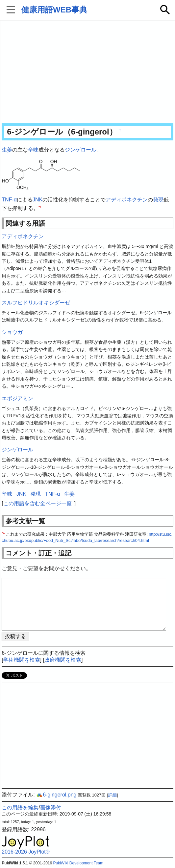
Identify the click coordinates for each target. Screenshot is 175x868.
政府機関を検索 (63, 660)
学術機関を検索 (22, 660)
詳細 (113, 795)
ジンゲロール (81, 150)
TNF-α (9, 200)
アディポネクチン (127, 200)
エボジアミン (17, 398)
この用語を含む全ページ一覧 (37, 503)
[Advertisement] (87, 72)
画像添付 (51, 807)
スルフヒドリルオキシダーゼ (36, 303)
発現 (158, 200)
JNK (37, 200)
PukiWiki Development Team (78, 863)
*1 (40, 207)
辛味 (33, 150)
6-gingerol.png (56, 795)
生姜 (7, 150)
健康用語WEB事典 (54, 10)
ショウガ (12, 332)
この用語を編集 (20, 807)
